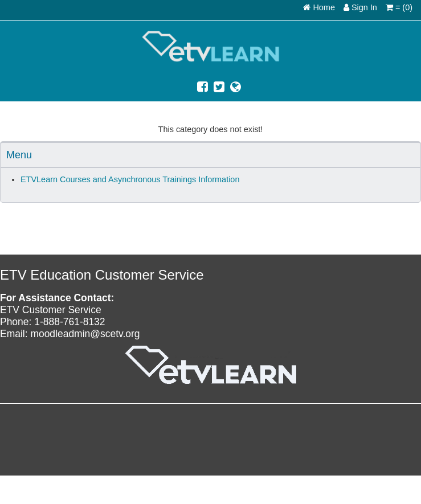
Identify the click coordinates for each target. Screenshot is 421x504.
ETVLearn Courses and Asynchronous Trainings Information (130, 179)
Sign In (360, 7)
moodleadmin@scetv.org (85, 334)
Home (319, 7)
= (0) (399, 7)
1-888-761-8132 (70, 322)
